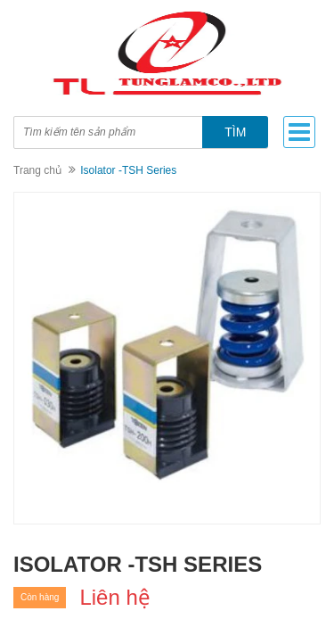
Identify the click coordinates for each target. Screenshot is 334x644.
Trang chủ (37, 170)
